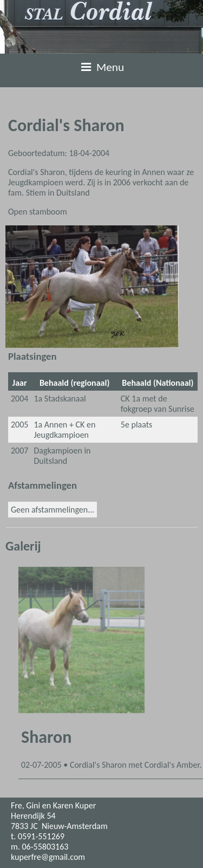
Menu (102, 67)
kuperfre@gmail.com (48, 857)
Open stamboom (38, 212)
